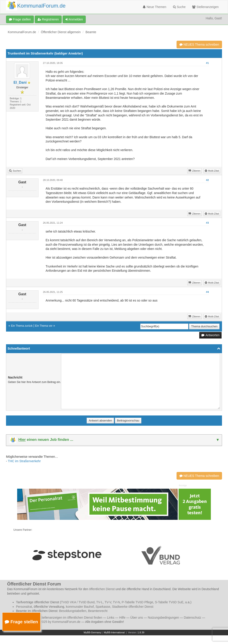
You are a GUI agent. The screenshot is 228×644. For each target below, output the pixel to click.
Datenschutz (193, 618)
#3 (207, 223)
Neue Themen (155, 7)
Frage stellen (20, 19)
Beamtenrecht (98, 611)
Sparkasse (103, 607)
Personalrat (24, 607)
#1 (207, 63)
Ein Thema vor (44, 326)
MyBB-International (114, 632)
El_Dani (20, 82)
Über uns (137, 618)
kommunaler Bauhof (80, 607)
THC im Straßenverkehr (24, 461)
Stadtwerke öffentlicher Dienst (133, 607)
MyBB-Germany (92, 632)
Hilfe (122, 618)
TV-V (108, 602)
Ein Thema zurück (22, 326)
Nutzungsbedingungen (163, 618)
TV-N (116, 602)
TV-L (100, 602)
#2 (207, 180)
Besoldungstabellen (73, 611)
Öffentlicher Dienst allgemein (61, 32)
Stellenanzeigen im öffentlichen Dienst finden (71, 618)
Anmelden (74, 19)
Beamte (91, 32)
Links (111, 618)
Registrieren (48, 19)
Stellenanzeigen (205, 7)
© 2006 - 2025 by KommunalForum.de (54, 622)
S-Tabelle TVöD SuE (169, 602)
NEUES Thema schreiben (199, 45)
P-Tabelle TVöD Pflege (137, 602)
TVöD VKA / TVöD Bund (78, 602)
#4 (207, 292)
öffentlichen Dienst (102, 589)
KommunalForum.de (22, 32)
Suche (179, 7)
